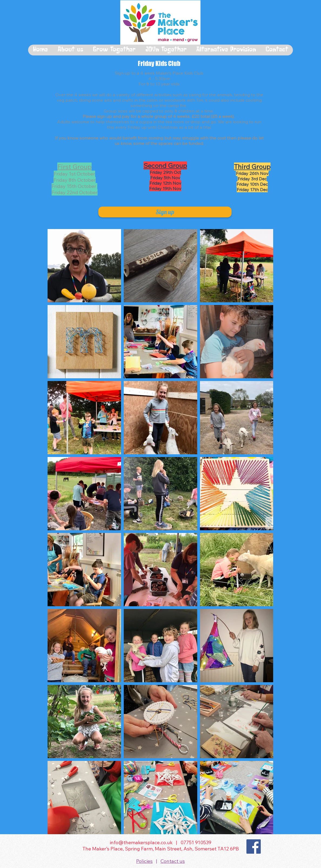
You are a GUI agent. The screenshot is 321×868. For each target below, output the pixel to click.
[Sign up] (165, 212)
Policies (144, 861)
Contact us (173, 861)
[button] (70, 50)
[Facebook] (254, 847)
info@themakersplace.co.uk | (145, 842)
